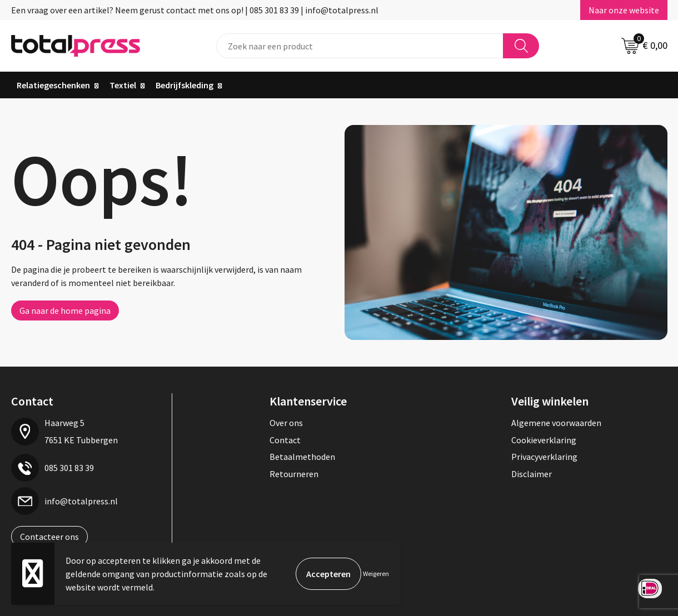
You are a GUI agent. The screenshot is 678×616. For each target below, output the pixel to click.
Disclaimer (532, 474)
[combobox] (360, 46)
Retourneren (294, 474)
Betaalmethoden (302, 457)
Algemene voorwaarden (556, 423)
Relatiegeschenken (53, 85)
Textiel (123, 85)
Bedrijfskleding (185, 85)
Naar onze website (624, 10)
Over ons (286, 423)
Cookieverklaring (544, 440)
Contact (285, 440)
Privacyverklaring (544, 457)
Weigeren (376, 574)
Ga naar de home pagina (65, 310)
